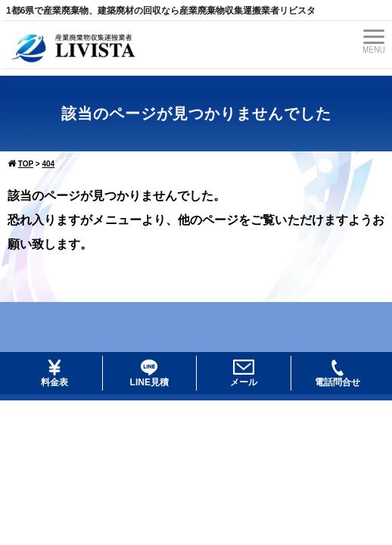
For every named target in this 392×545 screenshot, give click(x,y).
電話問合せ (338, 374)
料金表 (54, 374)
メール (244, 374)
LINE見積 (149, 374)
